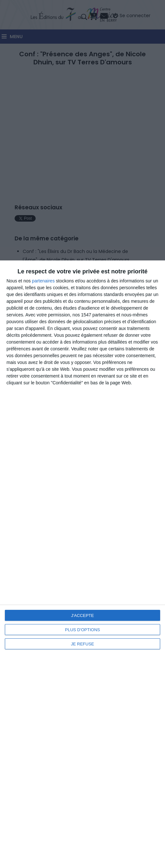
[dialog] (82, 564)
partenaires (43, 281)
